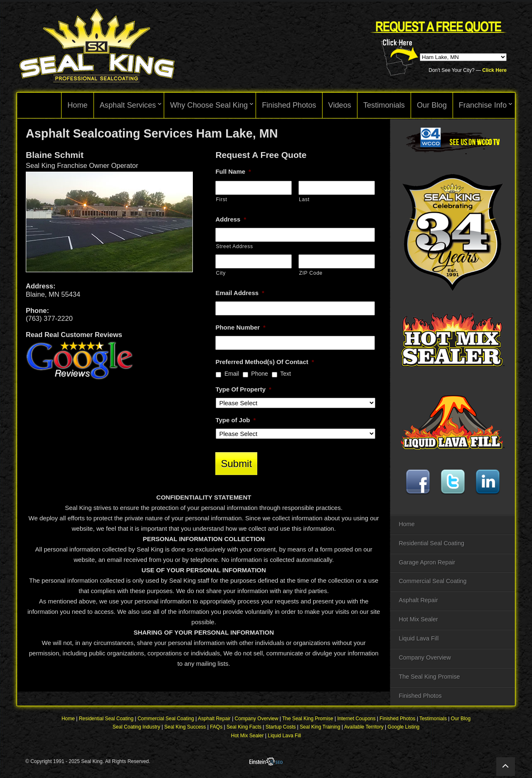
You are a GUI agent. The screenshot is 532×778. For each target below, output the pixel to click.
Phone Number (240, 327)
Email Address (240, 293)
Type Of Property (243, 389)
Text (286, 374)
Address (231, 219)
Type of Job (235, 420)
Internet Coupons (356, 719)
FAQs (216, 728)
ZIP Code (311, 273)
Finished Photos (420, 696)
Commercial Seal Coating (432, 581)
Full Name (233, 171)
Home (406, 524)
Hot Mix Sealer (418, 619)
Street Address (234, 246)
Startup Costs (281, 728)
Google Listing (404, 728)
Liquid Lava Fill (419, 638)
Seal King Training (320, 728)
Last (304, 199)
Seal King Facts (244, 728)
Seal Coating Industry (137, 728)
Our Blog (461, 719)
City (221, 273)
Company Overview (425, 657)
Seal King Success (185, 728)
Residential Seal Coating (431, 543)
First (221, 199)
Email (232, 374)
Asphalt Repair (418, 600)
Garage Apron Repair (427, 562)
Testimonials (433, 719)
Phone (259, 374)
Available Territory (364, 728)
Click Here (494, 70)
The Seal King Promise (429, 677)
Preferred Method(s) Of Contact (265, 362)
